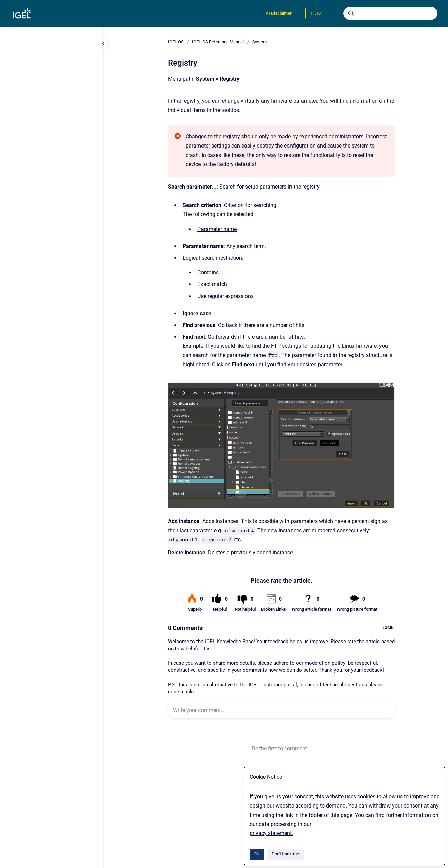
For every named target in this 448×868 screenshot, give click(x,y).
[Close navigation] (103, 43)
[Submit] (351, 13)
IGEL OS (176, 42)
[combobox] (390, 13)
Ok (257, 854)
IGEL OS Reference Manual (218, 42)
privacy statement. (271, 833)
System (259, 42)
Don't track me (285, 854)
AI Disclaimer (279, 13)
